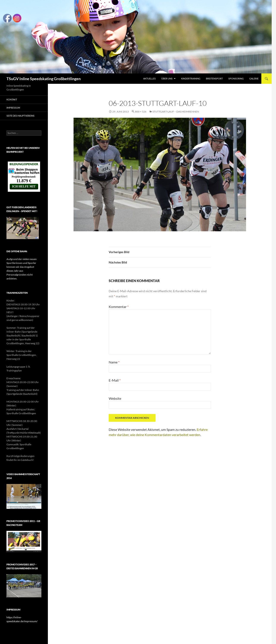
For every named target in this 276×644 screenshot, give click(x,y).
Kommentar (119, 307)
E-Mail (115, 380)
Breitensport (214, 79)
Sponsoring (236, 79)
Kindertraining (191, 79)
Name (114, 362)
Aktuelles (149, 79)
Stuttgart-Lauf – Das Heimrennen (176, 112)
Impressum (13, 108)
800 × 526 (141, 112)
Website (115, 398)
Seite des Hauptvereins (20, 116)
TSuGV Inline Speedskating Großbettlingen (44, 79)
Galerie (254, 79)
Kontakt (12, 99)
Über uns (167, 79)
